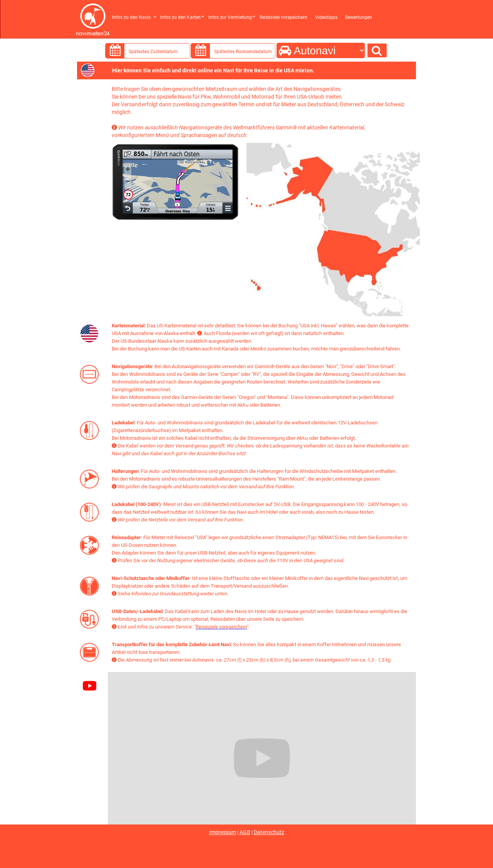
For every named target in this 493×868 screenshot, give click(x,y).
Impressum (223, 832)
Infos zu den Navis (131, 17)
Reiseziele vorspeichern (283, 17)
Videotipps (326, 17)
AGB (245, 832)
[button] (135, 14)
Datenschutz (269, 832)
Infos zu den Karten (180, 17)
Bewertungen (359, 17)
